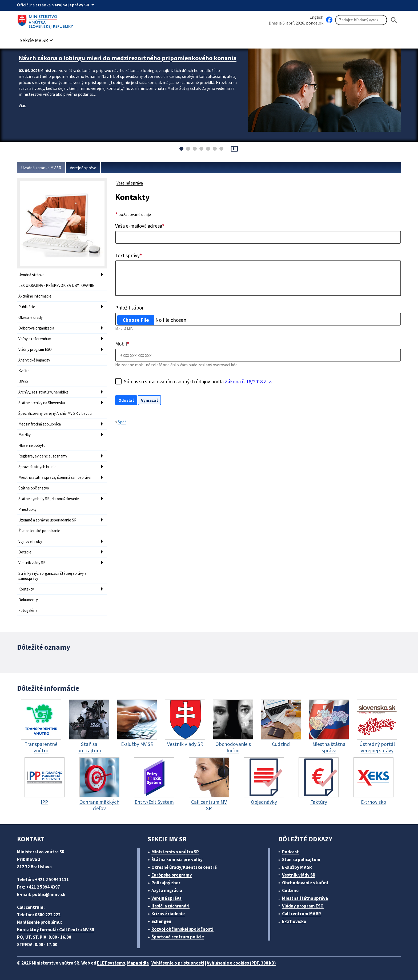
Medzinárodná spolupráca (40, 424)
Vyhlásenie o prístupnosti (178, 963)
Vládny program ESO (35, 349)
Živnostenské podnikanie (39, 531)
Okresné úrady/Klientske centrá (184, 867)
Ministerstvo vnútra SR (175, 852)
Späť (122, 422)
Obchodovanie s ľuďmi (305, 883)
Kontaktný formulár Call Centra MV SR (56, 930)
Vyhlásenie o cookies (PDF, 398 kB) (241, 963)
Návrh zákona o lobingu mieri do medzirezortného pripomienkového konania (128, 58)
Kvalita (24, 371)
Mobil (122, 344)
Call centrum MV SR (302, 914)
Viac (22, 105)
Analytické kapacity (34, 360)
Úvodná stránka (31, 275)
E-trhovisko (294, 921)
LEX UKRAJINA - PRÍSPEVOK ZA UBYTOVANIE (56, 285)
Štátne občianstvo (34, 488)
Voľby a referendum (35, 339)
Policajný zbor (166, 883)
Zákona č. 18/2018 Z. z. (248, 381)
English (316, 17)
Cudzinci (291, 890)
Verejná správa (83, 168)
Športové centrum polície (178, 937)
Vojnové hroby (30, 541)
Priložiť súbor (129, 308)
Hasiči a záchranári (170, 906)
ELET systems (111, 963)
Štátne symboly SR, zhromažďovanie (49, 499)
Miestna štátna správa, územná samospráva (55, 477)
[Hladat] (394, 20)
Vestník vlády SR (32, 563)
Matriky (25, 435)
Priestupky (27, 509)
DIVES (23, 381)
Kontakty (26, 589)
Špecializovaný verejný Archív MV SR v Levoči (55, 413)
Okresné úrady (31, 317)
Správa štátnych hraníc (37, 467)
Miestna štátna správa (305, 898)
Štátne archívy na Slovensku (42, 403)
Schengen (161, 921)
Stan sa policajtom (301, 859)
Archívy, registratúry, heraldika (43, 392)
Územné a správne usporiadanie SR (47, 520)
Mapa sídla (138, 963)
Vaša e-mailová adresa (140, 226)
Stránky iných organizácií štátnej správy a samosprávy (52, 576)
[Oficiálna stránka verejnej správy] (74, 5)
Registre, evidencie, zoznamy (43, 456)
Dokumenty (28, 600)
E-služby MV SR (297, 867)
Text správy (129, 255)
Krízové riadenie (168, 914)
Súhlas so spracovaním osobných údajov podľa (198, 381)
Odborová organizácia (36, 328)
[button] (37, 39)
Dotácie (25, 552)
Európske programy (172, 875)
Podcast (290, 852)
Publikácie (27, 307)
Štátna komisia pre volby (177, 859)
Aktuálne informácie (35, 296)
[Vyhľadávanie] (361, 20)
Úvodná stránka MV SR (41, 168)
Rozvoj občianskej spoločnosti (182, 929)
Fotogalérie (28, 610)
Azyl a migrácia (167, 890)
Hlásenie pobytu (32, 445)
